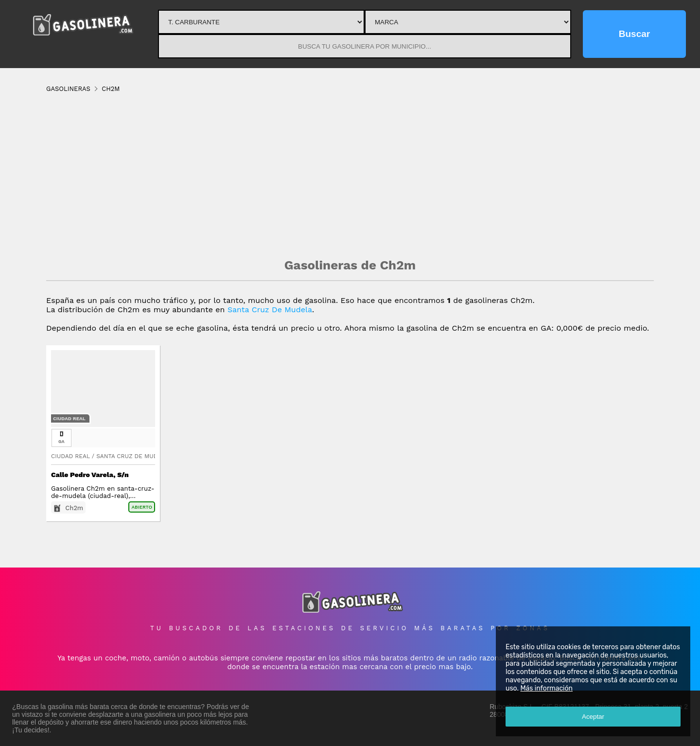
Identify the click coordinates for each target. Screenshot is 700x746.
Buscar (634, 34)
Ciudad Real (69, 418)
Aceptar (593, 717)
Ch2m (74, 508)
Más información (546, 688)
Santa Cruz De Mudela (270, 310)
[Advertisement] (350, 175)
